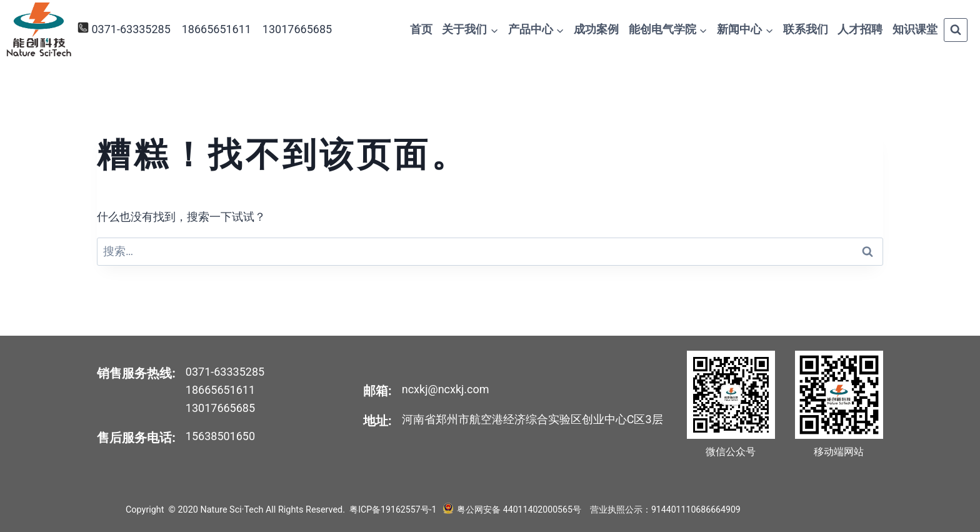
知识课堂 (915, 29)
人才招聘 (860, 29)
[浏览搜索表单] (956, 30)
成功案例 (596, 29)
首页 (421, 29)
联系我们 (806, 29)
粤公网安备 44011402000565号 (518, 510)
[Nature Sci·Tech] (39, 30)
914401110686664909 (696, 510)
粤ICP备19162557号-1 (393, 510)
